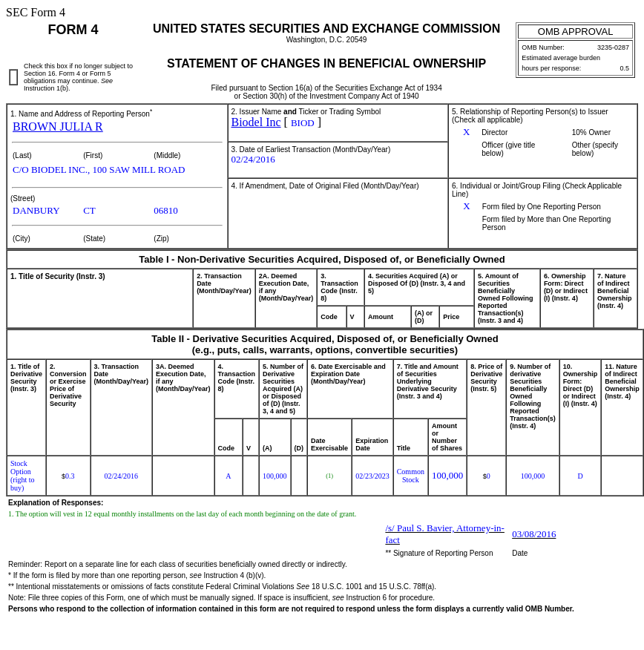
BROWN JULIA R (58, 127)
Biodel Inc (256, 122)
